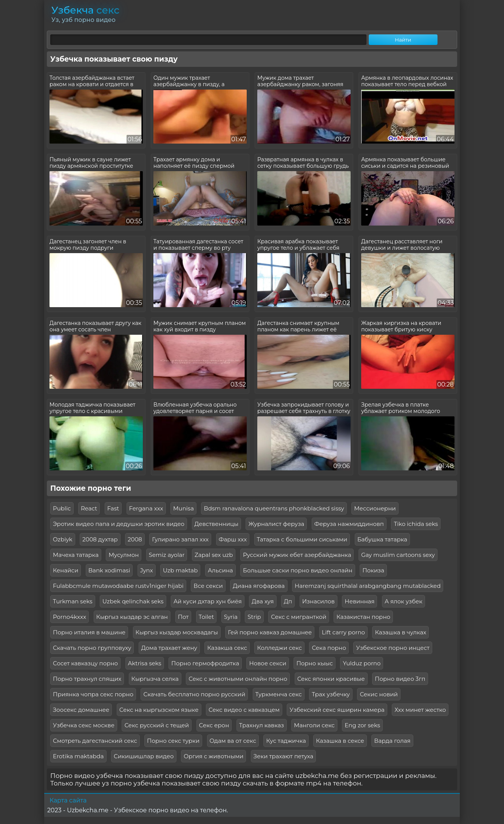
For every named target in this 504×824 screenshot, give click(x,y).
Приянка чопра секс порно (93, 694)
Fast (113, 508)
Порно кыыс (315, 663)
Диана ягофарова (259, 586)
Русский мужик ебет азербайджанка (297, 555)
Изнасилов (318, 601)
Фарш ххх (233, 539)
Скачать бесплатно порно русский (194, 694)
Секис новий (379, 694)
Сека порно (329, 648)
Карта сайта (68, 800)
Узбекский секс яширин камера (337, 710)
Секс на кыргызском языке (159, 710)
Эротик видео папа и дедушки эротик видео (119, 524)
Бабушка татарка (382, 539)
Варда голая (392, 741)
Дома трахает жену (169, 648)
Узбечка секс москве (84, 725)
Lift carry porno (343, 632)
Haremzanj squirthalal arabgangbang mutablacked (368, 586)
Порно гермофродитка (205, 663)
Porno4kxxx (70, 617)
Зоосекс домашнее (81, 710)
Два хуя (263, 601)
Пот (183, 617)
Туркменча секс (279, 694)
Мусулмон (124, 555)
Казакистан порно (363, 617)
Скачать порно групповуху (92, 648)
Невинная (359, 601)
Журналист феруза (276, 524)
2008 (135, 539)
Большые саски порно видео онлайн (298, 570)
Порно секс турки (173, 741)
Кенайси (66, 570)
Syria (231, 617)
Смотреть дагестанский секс (95, 741)
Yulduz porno (362, 663)
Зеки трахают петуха (284, 756)
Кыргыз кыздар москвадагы (177, 632)
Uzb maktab (180, 570)
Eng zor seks (362, 725)
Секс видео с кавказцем (244, 710)
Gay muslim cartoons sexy (398, 555)
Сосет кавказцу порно (85, 663)
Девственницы (216, 524)
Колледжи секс (279, 648)
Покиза (373, 570)
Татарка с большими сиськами (302, 539)
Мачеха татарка (76, 555)
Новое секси (268, 663)
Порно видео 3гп (400, 679)
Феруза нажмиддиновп (349, 524)
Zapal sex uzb (214, 555)
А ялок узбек (404, 601)
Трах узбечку (331, 694)
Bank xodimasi (109, 570)
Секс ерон (214, 725)
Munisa (183, 508)
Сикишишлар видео (144, 756)
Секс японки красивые (331, 679)
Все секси (208, 586)
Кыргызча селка (155, 679)
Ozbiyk (63, 539)
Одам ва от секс (233, 741)
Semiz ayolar (167, 555)
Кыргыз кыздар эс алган (132, 617)
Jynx (147, 570)
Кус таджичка (286, 741)
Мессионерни (375, 508)
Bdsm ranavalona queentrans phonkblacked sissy (274, 508)
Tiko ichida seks (416, 524)
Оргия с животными (213, 756)
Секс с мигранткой (299, 617)
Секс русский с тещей (157, 725)
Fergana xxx (146, 508)
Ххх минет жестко (420, 710)
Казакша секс (227, 648)
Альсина (220, 570)
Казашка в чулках (400, 632)
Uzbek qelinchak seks (133, 601)
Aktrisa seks (145, 663)
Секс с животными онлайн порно (238, 679)
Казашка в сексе (340, 741)
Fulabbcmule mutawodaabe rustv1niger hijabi (118, 586)
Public (62, 508)
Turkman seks (73, 601)
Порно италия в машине (89, 632)
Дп (288, 601)
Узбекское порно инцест (393, 648)
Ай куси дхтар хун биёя (208, 601)
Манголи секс (314, 725)
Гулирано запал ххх (180, 539)
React (89, 508)
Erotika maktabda (78, 756)
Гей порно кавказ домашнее (270, 632)
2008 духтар (100, 539)
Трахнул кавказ (262, 725)
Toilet (206, 617)
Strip (254, 617)
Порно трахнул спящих (87, 679)
